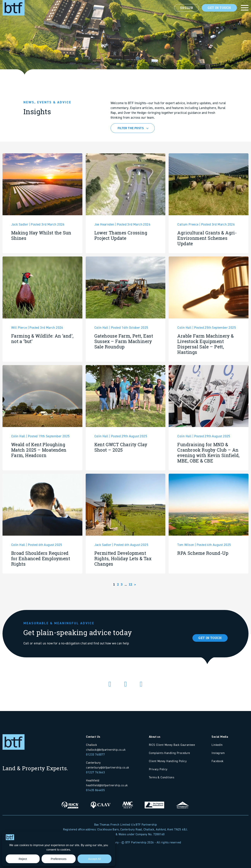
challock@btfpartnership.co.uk (106, 750)
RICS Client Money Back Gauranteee (172, 745)
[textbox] (133, 128)
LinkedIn (217, 745)
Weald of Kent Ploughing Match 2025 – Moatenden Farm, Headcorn (39, 469)
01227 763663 (95, 772)
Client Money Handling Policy (168, 761)
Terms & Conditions (162, 777)
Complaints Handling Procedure (169, 753)
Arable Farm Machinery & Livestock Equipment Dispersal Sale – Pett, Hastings (205, 363)
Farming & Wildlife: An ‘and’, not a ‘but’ (42, 358)
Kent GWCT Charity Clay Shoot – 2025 (121, 466)
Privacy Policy (158, 769)
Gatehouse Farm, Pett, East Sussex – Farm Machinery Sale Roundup (124, 360)
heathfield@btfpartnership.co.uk (107, 785)
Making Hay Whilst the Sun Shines (41, 254)
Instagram (218, 753)
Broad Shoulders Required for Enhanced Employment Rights (41, 578)
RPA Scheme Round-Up (203, 572)
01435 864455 (95, 790)
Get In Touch (219, 8)
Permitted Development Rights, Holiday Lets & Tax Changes (123, 578)
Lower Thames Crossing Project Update (121, 254)
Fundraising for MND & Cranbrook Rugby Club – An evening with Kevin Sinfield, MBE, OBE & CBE (208, 472)
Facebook (217, 761)
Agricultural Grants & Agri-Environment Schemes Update (207, 257)
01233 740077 (95, 754)
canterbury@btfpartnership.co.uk (108, 767)
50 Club (187, 8)
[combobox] (133, 128)
